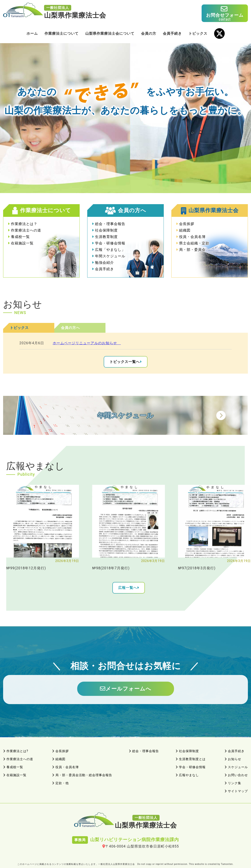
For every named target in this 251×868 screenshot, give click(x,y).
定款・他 (60, 783)
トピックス (198, 33)
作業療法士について (62, 33)
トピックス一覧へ (125, 362)
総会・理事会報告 (109, 224)
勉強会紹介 (103, 263)
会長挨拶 (185, 224)
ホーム (32, 33)
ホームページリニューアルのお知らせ (87, 343)
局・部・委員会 (191, 250)
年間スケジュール (109, 256)
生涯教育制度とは (191, 759)
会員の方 (149, 33)
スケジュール (236, 767)
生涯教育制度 (105, 237)
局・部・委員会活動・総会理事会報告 (82, 775)
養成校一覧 (19, 237)
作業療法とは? (16, 751)
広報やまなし (187, 775)
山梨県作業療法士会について (110, 33)
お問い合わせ (236, 775)
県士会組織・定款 (193, 243)
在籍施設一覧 (21, 243)
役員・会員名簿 (191, 237)
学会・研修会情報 (109, 243)
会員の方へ (70, 328)
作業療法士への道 (24, 230)
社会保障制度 (105, 230)
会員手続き (172, 33)
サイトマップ (236, 791)
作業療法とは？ (23, 224)
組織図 (183, 230)
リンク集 (233, 783)
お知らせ (233, 759)
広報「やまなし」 (109, 250)
